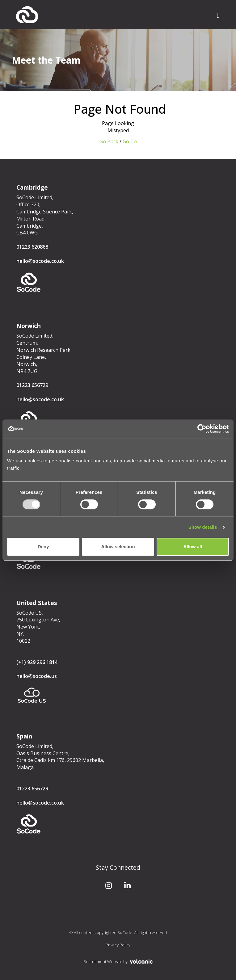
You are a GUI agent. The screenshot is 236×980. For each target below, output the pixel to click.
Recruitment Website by (118, 961)
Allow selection (118, 547)
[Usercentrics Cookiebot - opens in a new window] (202, 429)
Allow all (193, 547)
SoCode (27, 15)
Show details (203, 527)
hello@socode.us (37, 676)
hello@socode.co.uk (40, 261)
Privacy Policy (118, 945)
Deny (43, 547)
